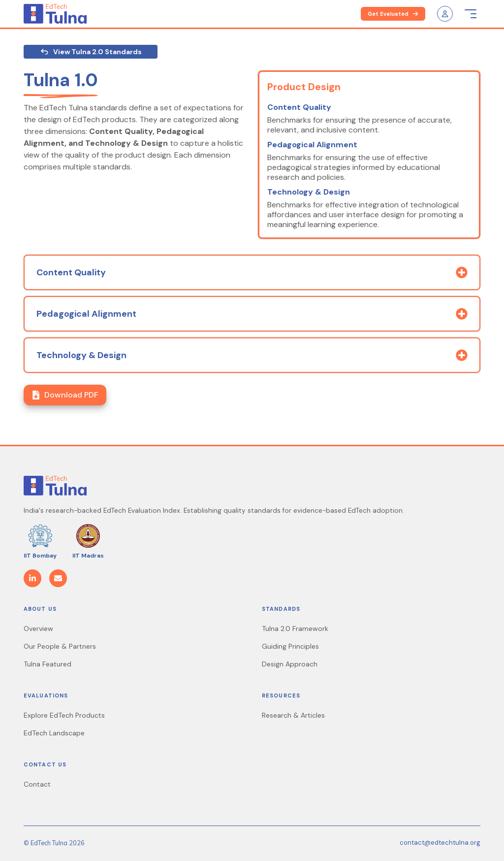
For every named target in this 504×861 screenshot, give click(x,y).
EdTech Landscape (54, 733)
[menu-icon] (471, 14)
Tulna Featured (47, 664)
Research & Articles (293, 715)
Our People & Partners (60, 646)
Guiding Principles (290, 646)
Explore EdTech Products (64, 715)
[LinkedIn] (32, 578)
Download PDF (65, 395)
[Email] (58, 578)
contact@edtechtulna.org (440, 843)
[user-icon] (445, 14)
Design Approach (290, 664)
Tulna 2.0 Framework (295, 629)
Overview (38, 629)
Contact (37, 784)
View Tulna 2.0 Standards (91, 52)
